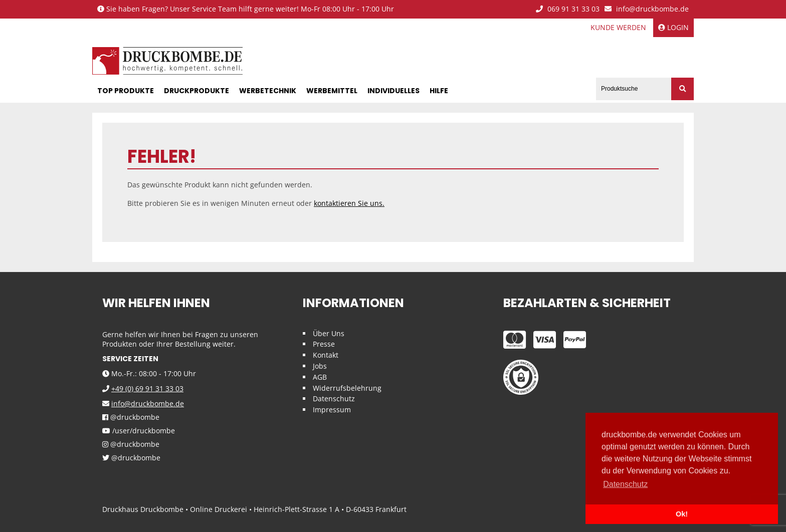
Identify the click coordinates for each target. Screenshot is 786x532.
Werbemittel (332, 91)
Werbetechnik (268, 91)
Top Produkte (126, 91)
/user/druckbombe (139, 431)
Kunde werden (618, 27)
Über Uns (329, 333)
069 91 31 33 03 (568, 9)
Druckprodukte (197, 91)
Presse (324, 344)
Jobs (320, 366)
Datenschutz (334, 398)
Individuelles (394, 91)
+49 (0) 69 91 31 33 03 (147, 388)
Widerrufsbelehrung (347, 388)
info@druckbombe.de (647, 9)
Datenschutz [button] (625, 484)
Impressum (332, 410)
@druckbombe (131, 418)
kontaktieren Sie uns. (349, 203)
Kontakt (326, 355)
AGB (320, 377)
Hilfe (439, 91)
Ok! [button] (682, 514)
